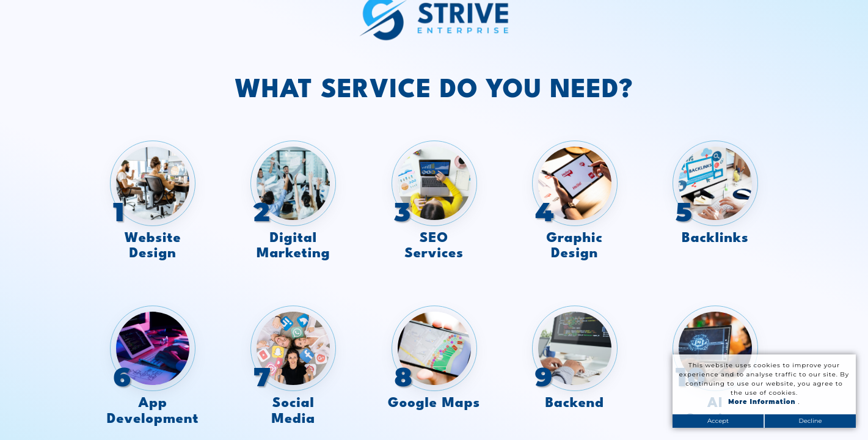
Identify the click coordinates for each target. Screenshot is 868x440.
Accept (718, 421)
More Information (763, 402)
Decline (810, 421)
